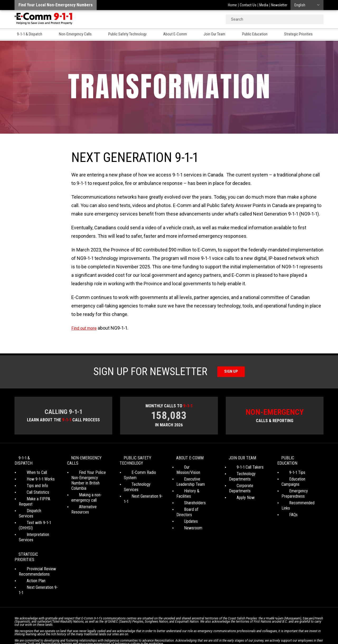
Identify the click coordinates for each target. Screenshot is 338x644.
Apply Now (238, 494)
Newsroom (186, 514)
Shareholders (187, 494)
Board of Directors (192, 500)
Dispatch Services (34, 502)
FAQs (286, 500)
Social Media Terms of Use (167, 626)
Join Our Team (220, 35)
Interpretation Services (38, 515)
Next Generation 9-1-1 (142, 487)
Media (264, 5)
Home (232, 5)
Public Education (261, 35)
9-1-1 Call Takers (242, 469)
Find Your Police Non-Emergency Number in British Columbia (90, 479)
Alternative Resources (90, 503)
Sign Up (231, 372)
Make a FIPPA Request (38, 495)
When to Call (29, 469)
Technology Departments (240, 478)
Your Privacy (132, 626)
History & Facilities (192, 487)
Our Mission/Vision (192, 469)
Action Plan (28, 551)
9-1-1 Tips (290, 469)
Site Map (243, 626)
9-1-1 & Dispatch (29, 35)
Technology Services (141, 481)
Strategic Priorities (307, 35)
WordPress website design (144, 631)
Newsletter (279, 5)
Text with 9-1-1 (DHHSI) (38, 508)
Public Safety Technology (131, 35)
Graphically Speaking (188, 631)
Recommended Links (299, 494)
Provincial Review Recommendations (34, 541)
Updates (183, 507)
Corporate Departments (249, 487)
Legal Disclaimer (219, 626)
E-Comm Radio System (143, 474)
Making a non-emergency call (84, 494)
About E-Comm (180, 35)
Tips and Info (29, 482)
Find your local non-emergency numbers (56, 5)
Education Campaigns (299, 475)
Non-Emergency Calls (76, 35)
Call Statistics (30, 489)
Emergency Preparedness (293, 485)
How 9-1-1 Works (33, 475)
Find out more (86, 328)
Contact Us (248, 5)
